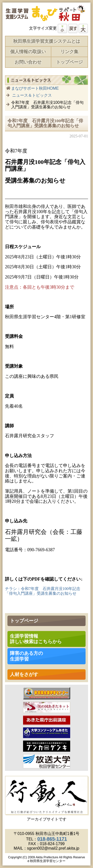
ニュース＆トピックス (32, 95)
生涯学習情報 (36, 639)
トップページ (69, 62)
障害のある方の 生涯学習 (26, 656)
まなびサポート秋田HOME (35, 88)
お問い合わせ (28, 62)
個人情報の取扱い (28, 52)
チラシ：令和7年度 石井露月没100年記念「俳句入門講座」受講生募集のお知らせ (43, 591)
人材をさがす (24, 674)
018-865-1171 (52, 839)
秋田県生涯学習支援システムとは (47, 41)
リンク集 (69, 52)
